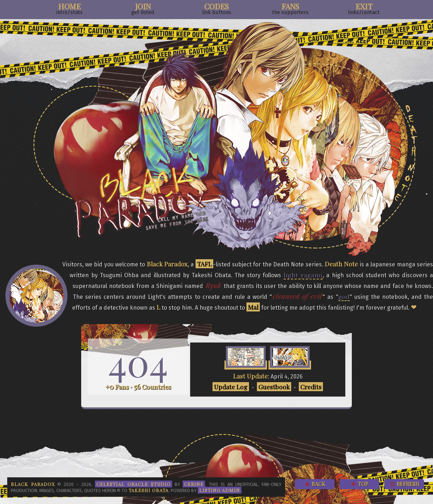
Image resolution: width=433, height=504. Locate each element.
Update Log (231, 387)
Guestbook (274, 387)
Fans (290, 8)
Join (143, 8)
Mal (253, 307)
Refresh (404, 484)
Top (359, 484)
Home (69, 8)
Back (315, 484)
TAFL (204, 264)
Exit (364, 8)
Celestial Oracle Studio (134, 484)
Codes (217, 8)
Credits (311, 387)
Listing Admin (220, 490)
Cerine (194, 484)
